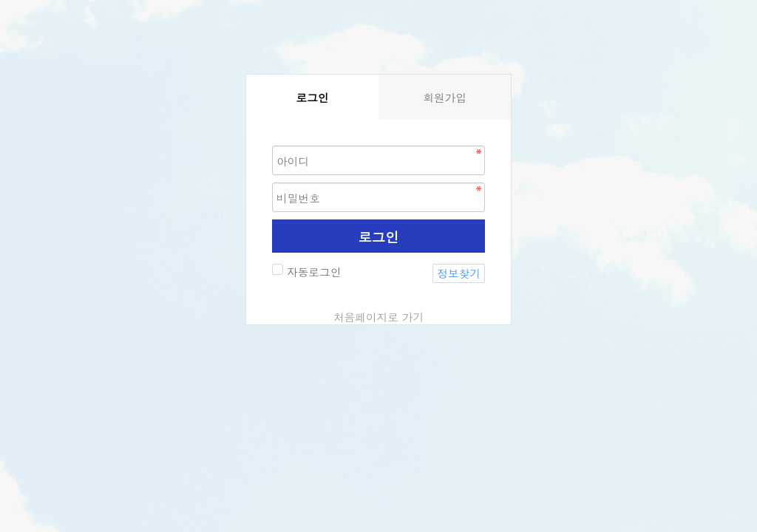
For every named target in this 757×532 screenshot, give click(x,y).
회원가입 (445, 97)
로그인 (379, 236)
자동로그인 (312, 272)
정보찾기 (459, 273)
